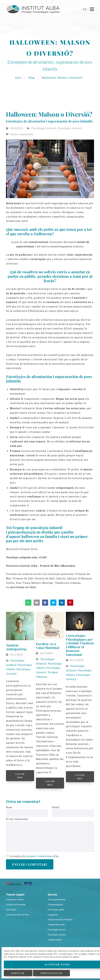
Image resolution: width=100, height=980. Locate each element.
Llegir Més (20, 776)
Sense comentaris (22, 134)
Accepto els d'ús (33, 856)
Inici (19, 78)
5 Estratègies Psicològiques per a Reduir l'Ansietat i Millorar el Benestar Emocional (80, 645)
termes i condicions (39, 856)
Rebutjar (18, 973)
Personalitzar (51, 973)
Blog (32, 78)
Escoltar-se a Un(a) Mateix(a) (48, 646)
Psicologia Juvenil (70, 128)
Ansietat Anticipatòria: (16, 647)
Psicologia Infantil (44, 128)
